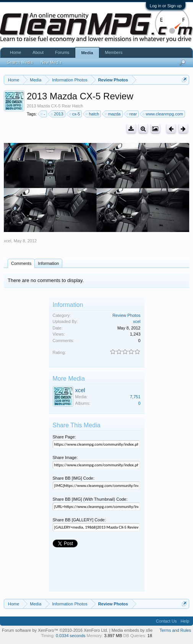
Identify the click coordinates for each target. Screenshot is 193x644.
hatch (93, 114)
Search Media (20, 62)
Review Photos (126, 315)
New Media (51, 62)
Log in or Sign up (166, 6)
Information (48, 263)
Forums (62, 52)
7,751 (135, 397)
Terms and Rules (175, 630)
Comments (21, 263)
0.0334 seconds (71, 636)
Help (185, 621)
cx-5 (75, 114)
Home (15, 52)
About (38, 52)
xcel (8, 241)
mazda (113, 114)
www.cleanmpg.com (163, 114)
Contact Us (166, 621)
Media (87, 53)
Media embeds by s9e (132, 630)
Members (114, 52)
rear (132, 114)
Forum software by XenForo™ (55, 630)
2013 (57, 114)
